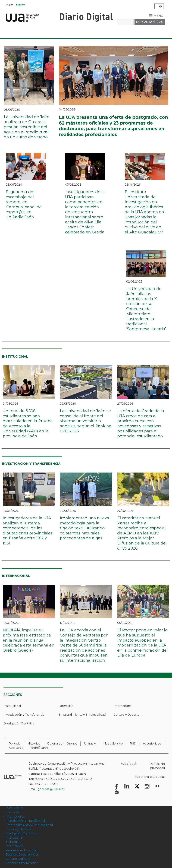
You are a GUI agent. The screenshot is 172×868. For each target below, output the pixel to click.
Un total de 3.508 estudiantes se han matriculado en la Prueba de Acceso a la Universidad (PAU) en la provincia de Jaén (28, 423)
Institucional (12, 706)
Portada (15, 744)
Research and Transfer (22, 850)
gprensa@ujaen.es (51, 789)
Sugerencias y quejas (150, 777)
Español (21, 5)
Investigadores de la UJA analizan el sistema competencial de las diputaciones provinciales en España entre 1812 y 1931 (28, 531)
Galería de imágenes (62, 744)
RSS (133, 744)
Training (11, 842)
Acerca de (16, 748)
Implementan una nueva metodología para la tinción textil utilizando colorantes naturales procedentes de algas (85, 528)
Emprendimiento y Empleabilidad (82, 715)
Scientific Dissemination (22, 863)
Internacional (123, 706)
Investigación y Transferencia (24, 715)
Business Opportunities (22, 855)
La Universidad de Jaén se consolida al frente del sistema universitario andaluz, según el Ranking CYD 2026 (86, 421)
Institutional (14, 838)
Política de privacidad (157, 766)
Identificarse (39, 748)
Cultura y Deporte (126, 715)
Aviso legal (129, 764)
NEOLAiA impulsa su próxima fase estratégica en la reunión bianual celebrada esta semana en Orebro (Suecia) (29, 640)
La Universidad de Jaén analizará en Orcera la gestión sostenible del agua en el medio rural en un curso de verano (27, 127)
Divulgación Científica (19, 723)
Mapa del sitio (113, 744)
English (9, 5)
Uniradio (90, 744)
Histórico (34, 744)
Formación (66, 706)
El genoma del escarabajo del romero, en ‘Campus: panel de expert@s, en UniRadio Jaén (24, 204)
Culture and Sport (19, 859)
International (15, 846)
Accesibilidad (152, 744)
